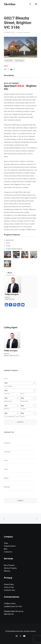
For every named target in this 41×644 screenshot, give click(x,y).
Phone (6, 469)
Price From (7, 394)
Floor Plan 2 (19, 61)
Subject (6, 478)
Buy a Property (9, 565)
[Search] (29, 4)
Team (6, 543)
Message (7, 487)
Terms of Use (9, 587)
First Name (7, 443)
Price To (22, 394)
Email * (6, 461)
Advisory (7, 571)
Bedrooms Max (24, 401)
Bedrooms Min (8, 401)
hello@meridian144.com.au (14, 611)
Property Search (10, 546)
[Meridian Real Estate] (10, 4)
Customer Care (9, 590)
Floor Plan (9, 61)
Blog (6, 549)
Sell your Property (10, 568)
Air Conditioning (10, 417)
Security (23, 417)
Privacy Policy (9, 584)
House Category (8, 386)
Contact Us (8, 552)
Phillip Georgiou (25, 33)
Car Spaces (23, 409)
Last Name (7, 452)
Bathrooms (7, 409)
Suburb (6, 379)
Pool (17, 417)
